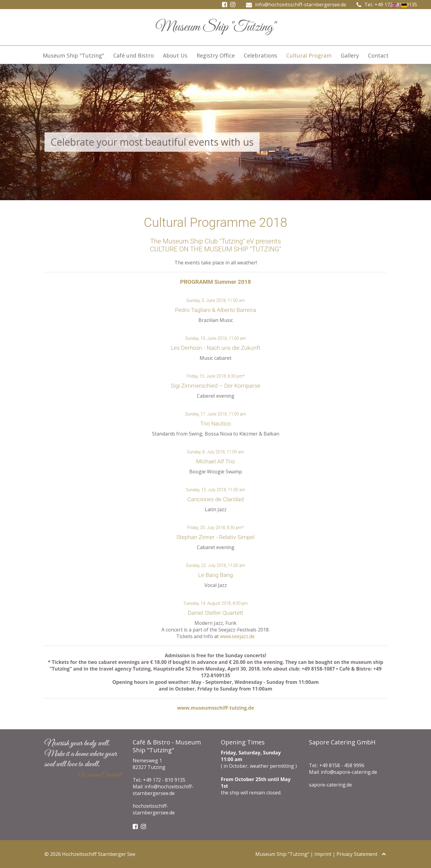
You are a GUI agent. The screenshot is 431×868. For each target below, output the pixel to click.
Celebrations (260, 55)
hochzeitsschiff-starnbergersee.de (154, 809)
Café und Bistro (134, 55)
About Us (175, 55)
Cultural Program (309, 55)
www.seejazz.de (237, 636)
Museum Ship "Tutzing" (73, 55)
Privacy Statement (357, 854)
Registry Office (216, 55)
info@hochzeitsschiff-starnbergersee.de (301, 5)
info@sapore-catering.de (349, 772)
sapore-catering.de (330, 785)
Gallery (350, 55)
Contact (378, 55)
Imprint (323, 854)
